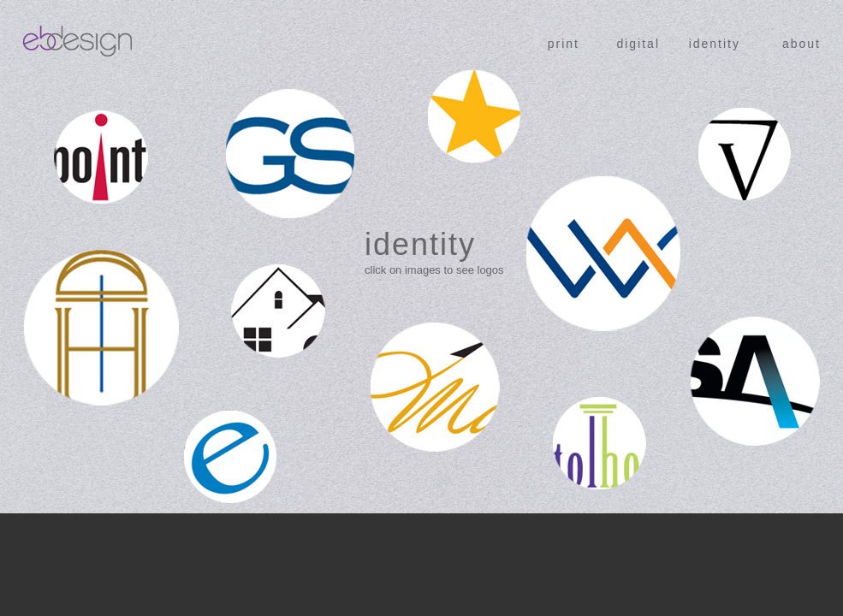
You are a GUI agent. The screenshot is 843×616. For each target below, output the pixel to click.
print (564, 44)
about (801, 44)
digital (638, 44)
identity (715, 44)
